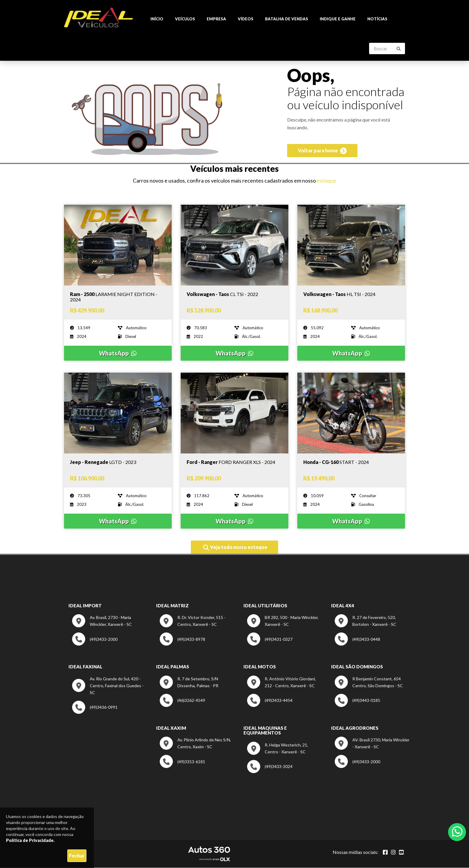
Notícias (377, 19)
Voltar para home (322, 152)
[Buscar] (399, 49)
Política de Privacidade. (30, 840)
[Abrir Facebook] (385, 852)
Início (157, 19)
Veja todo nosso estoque (235, 548)
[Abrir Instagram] (393, 852)
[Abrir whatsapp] (457, 831)
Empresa (216, 19)
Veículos (185, 19)
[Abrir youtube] (401, 852)
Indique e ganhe (338, 19)
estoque (326, 181)
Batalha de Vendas (287, 19)
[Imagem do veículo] (118, 297)
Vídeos (246, 19)
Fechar (77, 856)
